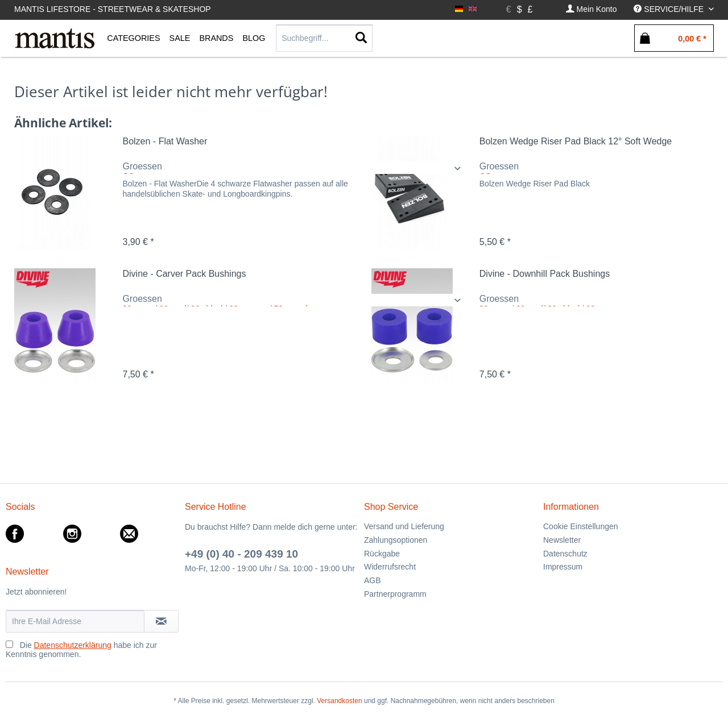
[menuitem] (591, 9)
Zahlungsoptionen (396, 540)
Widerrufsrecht (390, 567)
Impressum (563, 567)
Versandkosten (339, 701)
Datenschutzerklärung (73, 645)
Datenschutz (565, 554)
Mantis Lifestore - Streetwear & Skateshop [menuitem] (113, 9)
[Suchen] (361, 38)
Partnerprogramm (395, 594)
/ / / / (293, 300)
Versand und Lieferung (404, 526)
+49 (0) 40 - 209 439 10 (241, 554)
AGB (373, 580)
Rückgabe (382, 554)
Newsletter (562, 540)
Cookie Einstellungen (581, 526)
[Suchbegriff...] (324, 38)
